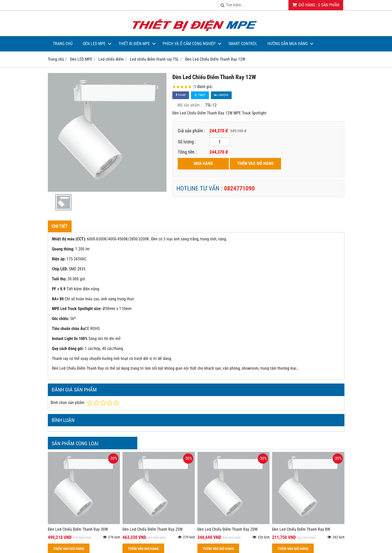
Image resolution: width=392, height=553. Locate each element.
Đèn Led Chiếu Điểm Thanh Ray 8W (301, 529)
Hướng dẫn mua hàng (288, 44)
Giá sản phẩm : (191, 131)
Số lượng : (187, 142)
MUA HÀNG (203, 163)
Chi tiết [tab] (60, 226)
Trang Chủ (63, 44)
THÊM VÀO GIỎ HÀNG (255, 163)
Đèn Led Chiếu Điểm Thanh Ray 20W (227, 529)
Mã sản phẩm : (190, 105)
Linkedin (221, 95)
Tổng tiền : (187, 152)
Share (181, 95)
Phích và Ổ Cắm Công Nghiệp (189, 44)
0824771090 (239, 188)
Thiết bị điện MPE (134, 44)
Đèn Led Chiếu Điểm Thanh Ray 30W (78, 529)
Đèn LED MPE (94, 44)
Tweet (200, 95)
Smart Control (243, 44)
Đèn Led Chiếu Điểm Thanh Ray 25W (153, 529)
